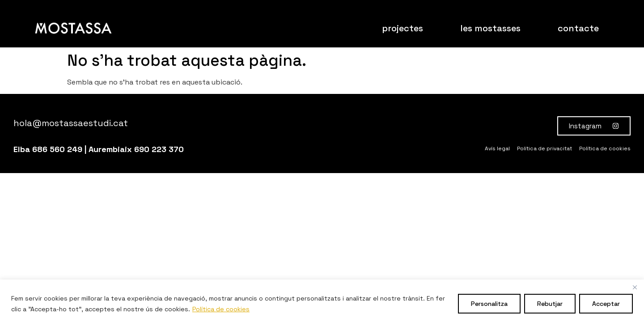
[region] (322, 301)
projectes (402, 28)
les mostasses (490, 28)
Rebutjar (550, 304)
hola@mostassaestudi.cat (71, 123)
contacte (578, 28)
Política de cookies (221, 309)
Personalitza (489, 304)
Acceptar (606, 304)
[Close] (635, 287)
